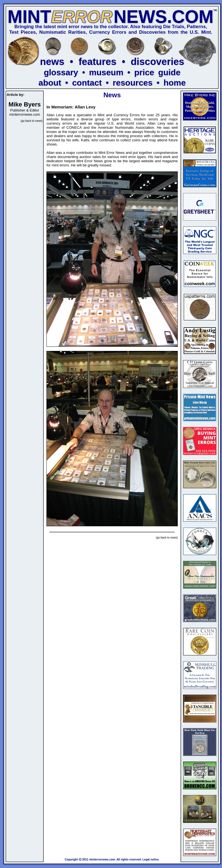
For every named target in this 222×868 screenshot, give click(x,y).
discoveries (158, 61)
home (175, 83)
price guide (157, 72)
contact (87, 83)
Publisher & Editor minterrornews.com (24, 110)
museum (106, 72)
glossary (61, 72)
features (97, 61)
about (50, 83)
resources (133, 83)
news (52, 61)
